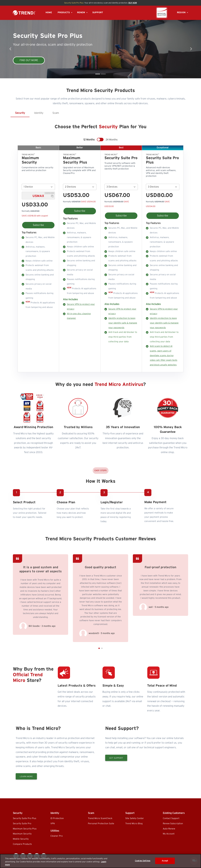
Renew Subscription (173, 824)
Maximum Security (22, 834)
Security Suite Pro (22, 824)
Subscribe (38, 225)
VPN (53, 824)
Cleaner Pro (57, 836)
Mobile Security (21, 839)
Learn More (26, 794)
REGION (181, 13)
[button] (99, 679)
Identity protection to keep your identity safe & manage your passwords (123, 323)
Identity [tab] (39, 113)
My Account (169, 834)
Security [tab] (20, 113)
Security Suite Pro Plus (25, 818)
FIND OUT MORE (29, 60)
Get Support (116, 775)
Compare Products (22, 844)
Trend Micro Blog (134, 824)
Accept (165, 861)
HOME (49, 13)
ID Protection (57, 818)
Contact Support (171, 818)
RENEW (81, 13)
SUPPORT (98, 13)
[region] (100, 861)
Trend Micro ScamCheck (100, 818)
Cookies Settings (143, 861)
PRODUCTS (64, 13)
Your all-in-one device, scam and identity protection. (100, 3)
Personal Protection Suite (101, 824)
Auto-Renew (169, 829)
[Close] (196, 861)
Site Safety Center (135, 818)
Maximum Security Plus (25, 829)
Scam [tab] (56, 113)
